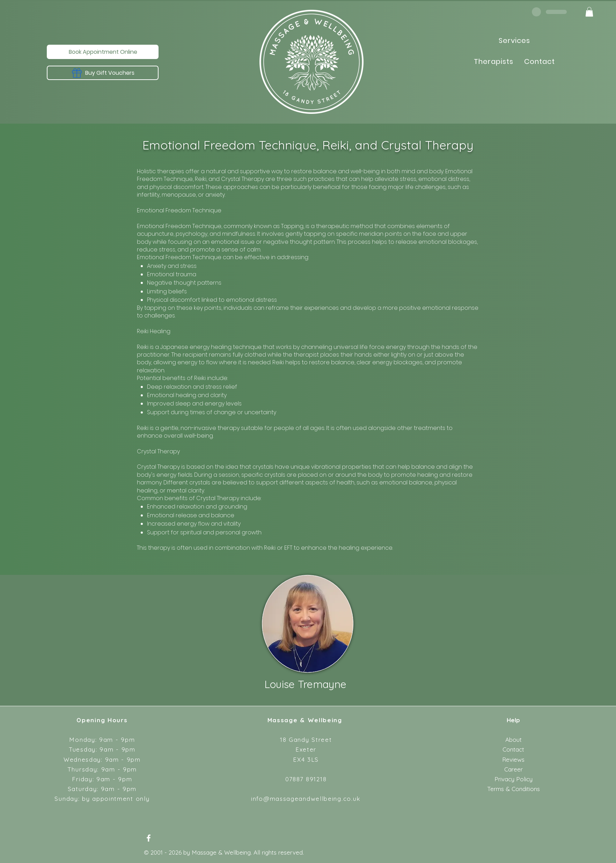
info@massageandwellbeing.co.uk (306, 799)
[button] (589, 12)
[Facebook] (149, 838)
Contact (513, 749)
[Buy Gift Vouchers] (103, 73)
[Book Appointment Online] (103, 52)
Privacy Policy (514, 779)
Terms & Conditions (514, 789)
